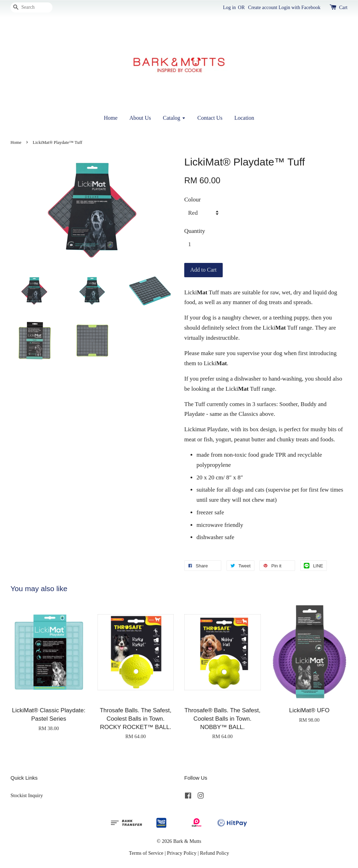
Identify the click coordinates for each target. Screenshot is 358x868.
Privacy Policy (182, 853)
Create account (263, 8)
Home (111, 118)
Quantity (195, 231)
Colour (192, 200)
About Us (140, 118)
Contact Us (210, 118)
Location (244, 118)
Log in (230, 8)
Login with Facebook (300, 8)
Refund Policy (214, 853)
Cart (343, 8)
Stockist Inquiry (27, 795)
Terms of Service (146, 853)
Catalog (174, 118)
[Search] (31, 8)
